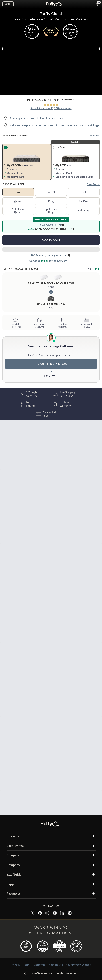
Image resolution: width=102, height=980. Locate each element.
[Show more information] (69, 255)
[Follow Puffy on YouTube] (55, 913)
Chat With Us (54, 376)
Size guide (93, 184)
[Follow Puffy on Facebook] (40, 913)
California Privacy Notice (48, 965)
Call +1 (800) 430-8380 (51, 364)
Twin (18, 192)
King (51, 201)
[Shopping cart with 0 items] (98, 4)
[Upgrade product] (76, 162)
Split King (84, 211)
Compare (94, 136)
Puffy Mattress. (43, 974)
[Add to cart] (51, 240)
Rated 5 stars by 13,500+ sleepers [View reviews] (51, 108)
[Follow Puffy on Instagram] (47, 913)
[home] (55, 4)
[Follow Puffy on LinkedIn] (62, 913)
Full (84, 192)
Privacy (16, 965)
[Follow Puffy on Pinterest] (70, 913)
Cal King (84, 201)
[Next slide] (97, 49)
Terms (27, 965)
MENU (8, 4)
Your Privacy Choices (78, 965)
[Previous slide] (5, 49)
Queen (18, 201)
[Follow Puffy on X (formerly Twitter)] (33, 913)
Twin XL (51, 192)
